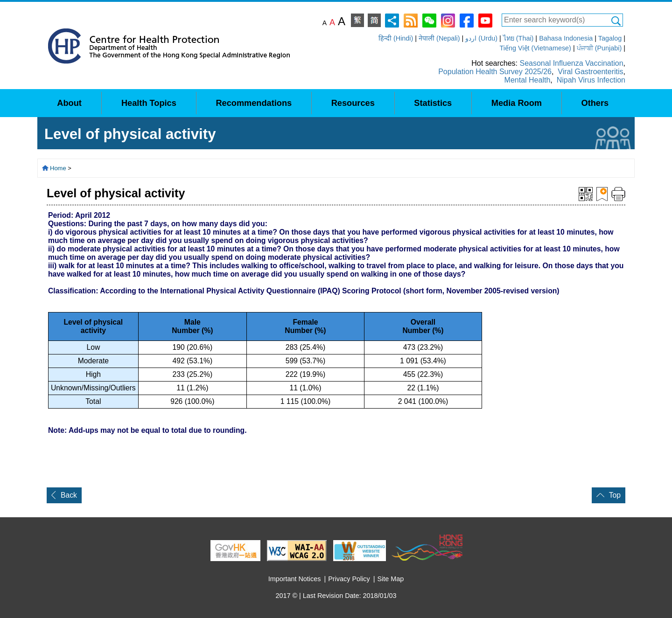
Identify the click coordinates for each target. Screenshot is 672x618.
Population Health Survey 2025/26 (495, 72)
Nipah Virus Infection (591, 80)
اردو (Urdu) (481, 38)
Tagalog (610, 38)
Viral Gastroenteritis (590, 72)
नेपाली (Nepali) (439, 38)
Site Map (391, 579)
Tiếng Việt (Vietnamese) (535, 48)
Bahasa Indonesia (566, 38)
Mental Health (528, 80)
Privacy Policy (349, 579)
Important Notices (295, 579)
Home (58, 168)
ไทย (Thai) (518, 38)
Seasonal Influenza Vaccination (571, 63)
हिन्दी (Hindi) (396, 38)
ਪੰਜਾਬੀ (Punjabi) (599, 48)
